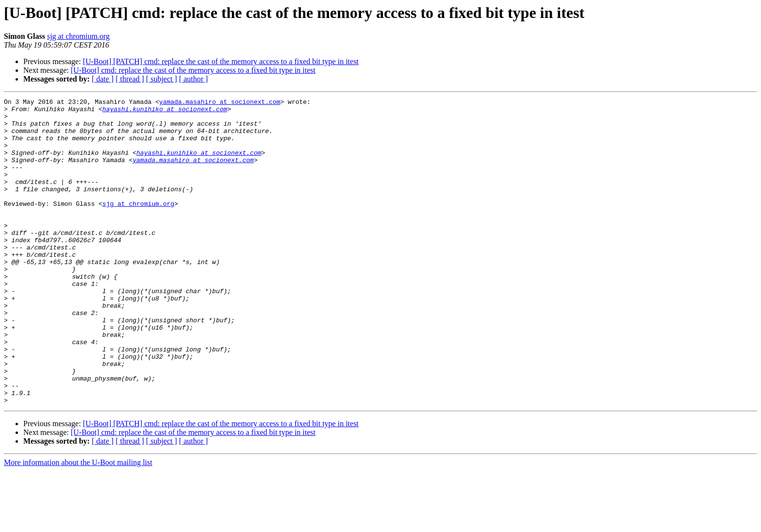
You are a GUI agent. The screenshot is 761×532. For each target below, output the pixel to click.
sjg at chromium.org (78, 36)
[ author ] (194, 79)
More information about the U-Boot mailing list (78, 524)
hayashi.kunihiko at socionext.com (165, 112)
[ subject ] (162, 79)
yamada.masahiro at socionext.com (220, 103)
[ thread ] (130, 79)
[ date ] (103, 79)
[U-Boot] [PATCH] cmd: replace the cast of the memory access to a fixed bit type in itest (221, 61)
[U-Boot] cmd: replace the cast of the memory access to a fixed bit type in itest (193, 70)
